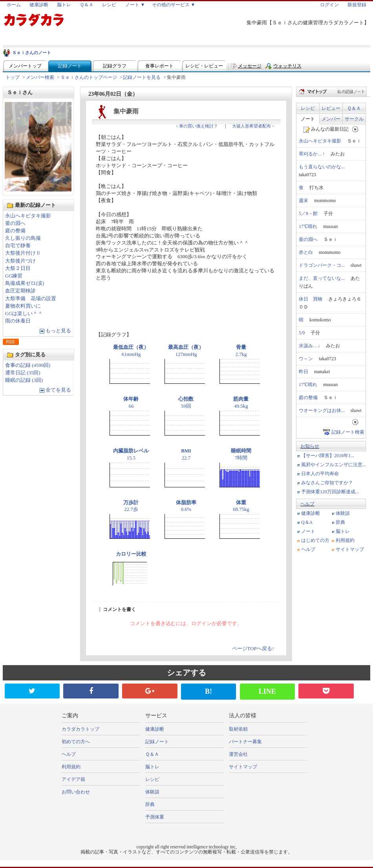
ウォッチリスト (287, 68)
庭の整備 (15, 231)
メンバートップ (25, 66)
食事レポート (159, 66)
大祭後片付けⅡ (23, 253)
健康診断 (39, 5)
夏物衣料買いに (23, 306)
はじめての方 (315, 540)
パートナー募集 (245, 742)
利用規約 (345, 540)
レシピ (109, 5)
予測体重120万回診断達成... (330, 492)
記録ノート (70, 66)
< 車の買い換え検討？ (197, 126)
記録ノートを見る (142, 77)
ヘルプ (307, 504)
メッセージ (250, 66)
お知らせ (310, 446)
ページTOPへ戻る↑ (253, 649)
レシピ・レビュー (204, 66)
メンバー (331, 119)
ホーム (14, 5)
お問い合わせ (76, 792)
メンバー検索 (40, 77)
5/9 (302, 333)
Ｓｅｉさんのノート (32, 53)
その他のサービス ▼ (174, 5)
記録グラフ (115, 66)
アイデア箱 (73, 779)
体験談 (343, 513)
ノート (308, 119)
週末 (304, 201)
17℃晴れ (308, 226)
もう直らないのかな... (322, 167)
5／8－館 (308, 213)
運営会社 (238, 754)
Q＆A (307, 522)
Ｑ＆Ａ (87, 5)
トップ (13, 77)
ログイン (329, 5)
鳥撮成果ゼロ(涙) (25, 283)
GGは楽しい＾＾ (24, 314)
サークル (354, 119)
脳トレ (64, 5)
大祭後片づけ (20, 261)
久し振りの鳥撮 (23, 238)
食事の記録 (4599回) (28, 365)
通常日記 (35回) (23, 373)
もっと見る (58, 331)
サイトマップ (350, 549)
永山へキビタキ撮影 (28, 216)
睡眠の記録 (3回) (24, 380)
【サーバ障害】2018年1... (328, 456)
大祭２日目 (18, 268)
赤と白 (306, 252)
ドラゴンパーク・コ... (322, 265)
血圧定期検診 (20, 291)
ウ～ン (306, 359)
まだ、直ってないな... (322, 278)
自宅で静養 (18, 246)
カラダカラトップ (80, 729)
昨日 (304, 372)
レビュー (331, 108)
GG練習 (14, 276)
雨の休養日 (18, 321)
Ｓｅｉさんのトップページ (89, 77)
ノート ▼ (135, 5)
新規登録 (357, 5)
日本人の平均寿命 (320, 474)
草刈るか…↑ (312, 154)
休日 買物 (311, 299)
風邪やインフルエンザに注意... (334, 465)
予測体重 (155, 817)
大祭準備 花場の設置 (31, 299)
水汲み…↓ (309, 346)
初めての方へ (76, 742)
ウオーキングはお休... (322, 410)
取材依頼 (238, 729)
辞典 (340, 522)
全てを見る (58, 390)
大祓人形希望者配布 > (253, 126)
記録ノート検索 (348, 432)
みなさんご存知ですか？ (327, 483)
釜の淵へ (15, 223)
